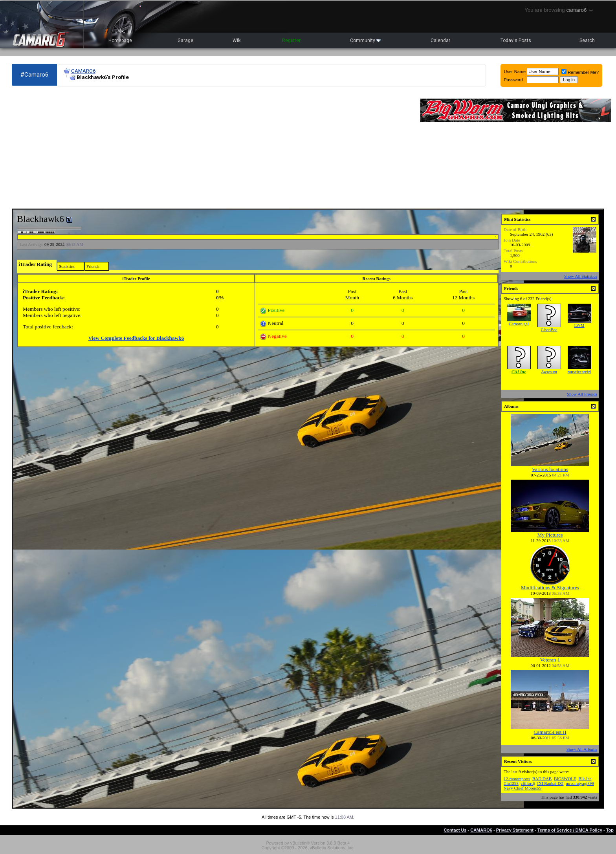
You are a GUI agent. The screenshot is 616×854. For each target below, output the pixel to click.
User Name (515, 71)
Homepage (120, 40)
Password (513, 80)
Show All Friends (582, 394)
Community (365, 40)
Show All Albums (582, 749)
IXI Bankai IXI (550, 783)
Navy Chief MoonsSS (523, 788)
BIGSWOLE (565, 779)
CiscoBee (549, 330)
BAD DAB (542, 779)
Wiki (237, 40)
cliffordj (528, 783)
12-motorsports (517, 779)
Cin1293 (511, 783)
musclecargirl (579, 372)
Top (610, 830)
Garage (185, 40)
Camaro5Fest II (550, 732)
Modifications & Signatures (550, 587)
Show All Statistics (581, 276)
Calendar (440, 40)
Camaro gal (519, 324)
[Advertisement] (212, 148)
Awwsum (549, 372)
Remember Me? (580, 72)
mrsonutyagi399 (580, 783)
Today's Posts (516, 40)
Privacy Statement (515, 830)
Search (587, 40)
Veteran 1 (550, 660)
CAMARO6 (83, 71)
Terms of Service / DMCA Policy (570, 830)
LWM (579, 325)
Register (291, 40)
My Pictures (550, 535)
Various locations (550, 469)
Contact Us (455, 830)
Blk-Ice (585, 779)
